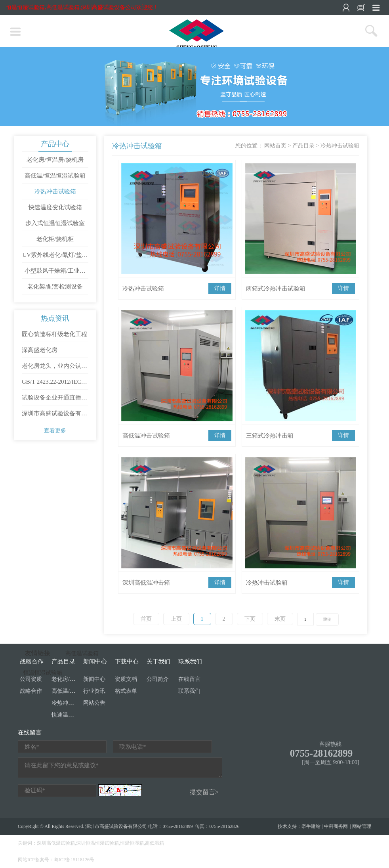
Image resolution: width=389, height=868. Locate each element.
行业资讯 (94, 691)
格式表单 (126, 691)
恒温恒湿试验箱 (43, 673)
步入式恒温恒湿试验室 (55, 223)
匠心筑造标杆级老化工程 (54, 334)
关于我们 (158, 662)
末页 (280, 619)
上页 (176, 619)
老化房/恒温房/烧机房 (55, 160)
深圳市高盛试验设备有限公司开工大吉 (54, 416)
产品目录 (303, 146)
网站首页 (275, 146)
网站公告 (94, 703)
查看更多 (55, 431)
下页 (250, 619)
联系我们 (190, 662)
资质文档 (126, 679)
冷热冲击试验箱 (55, 191)
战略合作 (31, 691)
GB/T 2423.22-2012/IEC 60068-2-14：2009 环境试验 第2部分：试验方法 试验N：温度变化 (54, 384)
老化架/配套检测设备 (55, 287)
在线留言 (189, 679)
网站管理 (362, 826)
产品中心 (55, 144)
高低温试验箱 (82, 653)
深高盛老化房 (40, 350)
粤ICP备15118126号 (74, 860)
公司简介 (158, 679)
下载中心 (127, 662)
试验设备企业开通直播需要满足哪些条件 (54, 400)
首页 (146, 619)
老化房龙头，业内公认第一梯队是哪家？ (54, 368)
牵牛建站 (311, 826)
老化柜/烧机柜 (55, 239)
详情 (220, 288)
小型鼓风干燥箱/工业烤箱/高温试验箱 (55, 273)
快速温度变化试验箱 (55, 207)
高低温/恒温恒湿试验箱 (55, 176)
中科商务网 (336, 826)
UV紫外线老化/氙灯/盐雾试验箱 (55, 257)
